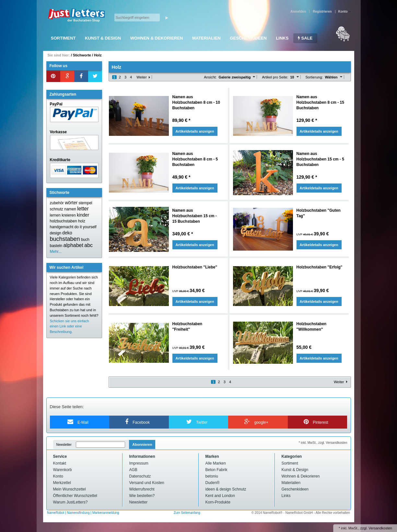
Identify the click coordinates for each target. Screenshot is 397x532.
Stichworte (82, 55)
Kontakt (60, 463)
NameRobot (56, 513)
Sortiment (63, 38)
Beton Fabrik (216, 470)
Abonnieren (142, 444)
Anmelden (298, 12)
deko (67, 233)
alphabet (73, 245)
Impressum (139, 463)
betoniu (212, 476)
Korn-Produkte (218, 502)
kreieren (69, 215)
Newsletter (64, 445)
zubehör (57, 203)
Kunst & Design (103, 38)
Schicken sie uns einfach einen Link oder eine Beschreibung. (70, 326)
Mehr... (56, 252)
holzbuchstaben (64, 221)
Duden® (213, 483)
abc (88, 245)
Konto (58, 476)
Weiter (142, 77)
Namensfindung (78, 513)
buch (85, 240)
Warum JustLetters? (70, 502)
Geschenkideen (248, 38)
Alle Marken (216, 463)
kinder (83, 215)
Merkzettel (62, 483)
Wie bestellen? (142, 496)
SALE (305, 38)
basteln (56, 246)
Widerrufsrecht (142, 489)
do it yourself (86, 227)
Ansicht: (210, 77)
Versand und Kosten (147, 483)
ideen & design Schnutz (226, 489)
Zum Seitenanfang (187, 513)
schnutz (57, 209)
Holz (98, 55)
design (56, 233)
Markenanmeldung (106, 513)
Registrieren (322, 12)
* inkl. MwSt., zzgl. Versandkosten (323, 443)
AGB (133, 470)
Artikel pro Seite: (275, 77)
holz (82, 221)
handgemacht (62, 227)
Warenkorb (63, 470)
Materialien (206, 38)
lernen (55, 215)
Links (282, 38)
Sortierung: (314, 77)
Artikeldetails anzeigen (195, 131)
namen (70, 209)
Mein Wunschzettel (70, 489)
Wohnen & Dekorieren (157, 38)
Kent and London (220, 496)
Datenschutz (140, 476)
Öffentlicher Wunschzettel (75, 496)
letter (83, 209)
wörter (71, 203)
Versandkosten (380, 528)
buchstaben (65, 239)
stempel (85, 203)
